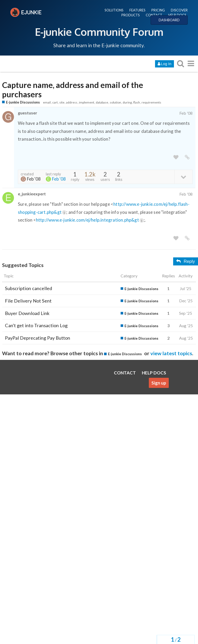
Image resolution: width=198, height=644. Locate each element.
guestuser (27, 113)
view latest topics (171, 353)
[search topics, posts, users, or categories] (180, 63)
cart (55, 102)
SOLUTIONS (114, 10)
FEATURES (137, 10)
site (62, 102)
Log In (164, 64)
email (47, 102)
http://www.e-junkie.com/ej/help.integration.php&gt (90, 220)
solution (115, 102)
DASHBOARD (169, 20)
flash (137, 102)
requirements (151, 102)
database (102, 102)
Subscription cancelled (28, 288)
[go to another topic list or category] (191, 63)
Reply (186, 261)
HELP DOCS (177, 15)
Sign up (159, 383)
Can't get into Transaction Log (36, 325)
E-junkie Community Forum (99, 32)
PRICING (158, 10)
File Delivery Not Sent (28, 301)
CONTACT (154, 15)
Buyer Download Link (27, 313)
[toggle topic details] (183, 177)
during (127, 102)
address (72, 102)
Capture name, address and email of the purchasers (73, 90)
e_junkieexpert (32, 194)
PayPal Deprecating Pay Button (38, 338)
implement (87, 102)
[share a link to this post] (187, 157)
